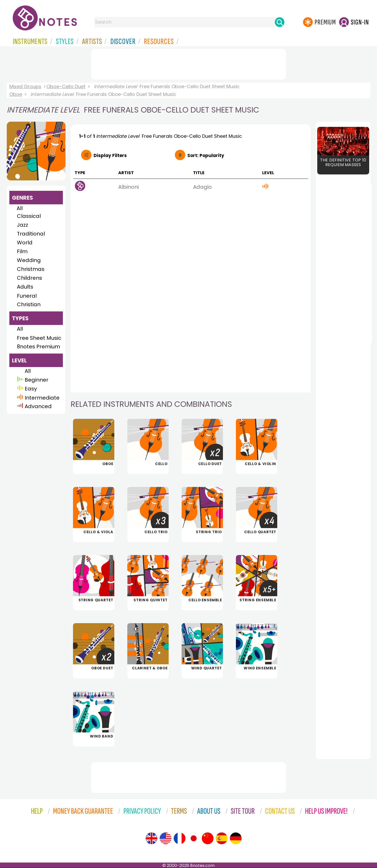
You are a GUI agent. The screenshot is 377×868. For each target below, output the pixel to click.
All (20, 208)
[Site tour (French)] (180, 838)
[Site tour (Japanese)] (194, 838)
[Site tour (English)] (151, 838)
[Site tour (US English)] (166, 838)
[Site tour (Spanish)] (222, 838)
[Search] (280, 22)
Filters (110, 155)
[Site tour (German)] (236, 838)
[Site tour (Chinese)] (208, 838)
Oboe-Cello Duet (66, 86)
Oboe (16, 94)
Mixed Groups (25, 86)
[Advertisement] (189, 63)
